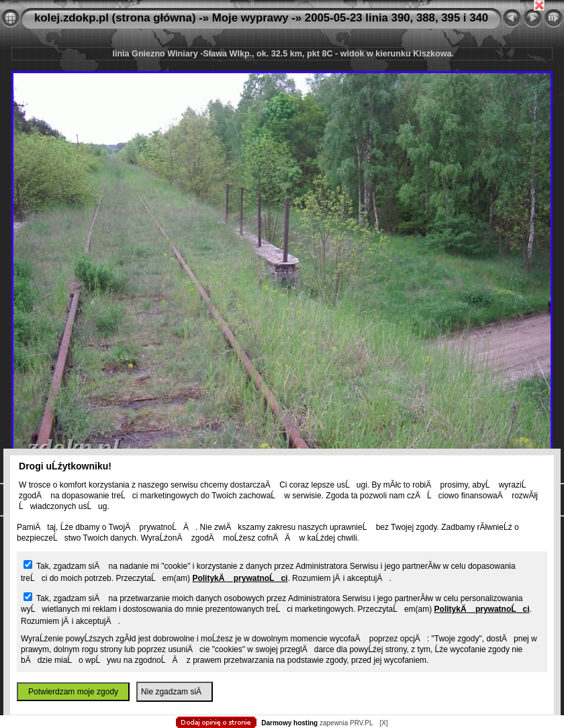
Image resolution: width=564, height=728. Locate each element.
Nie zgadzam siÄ (175, 692)
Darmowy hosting (289, 723)
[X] (383, 723)
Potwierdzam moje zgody (73, 692)
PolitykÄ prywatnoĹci (240, 578)
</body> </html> (282, 67)
